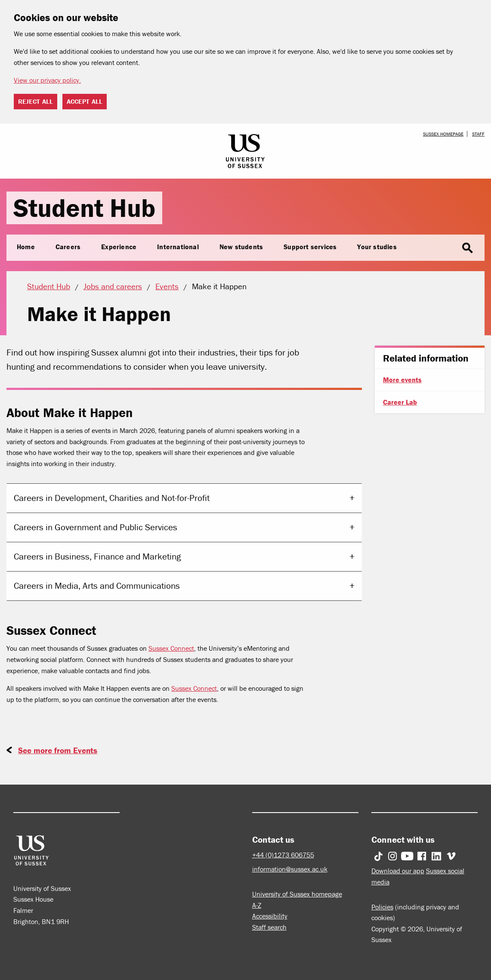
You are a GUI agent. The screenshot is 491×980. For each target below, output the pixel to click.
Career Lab (400, 402)
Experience (119, 247)
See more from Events (58, 750)
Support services (310, 247)
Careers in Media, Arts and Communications (97, 586)
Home (26, 247)
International (178, 247)
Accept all (85, 101)
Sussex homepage (443, 134)
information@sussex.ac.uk (290, 869)
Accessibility (270, 916)
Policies (382, 907)
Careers (68, 247)
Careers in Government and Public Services (96, 527)
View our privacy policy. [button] (47, 80)
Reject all (36, 101)
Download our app (398, 871)
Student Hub (84, 208)
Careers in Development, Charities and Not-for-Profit (112, 498)
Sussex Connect (171, 648)
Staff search (269, 927)
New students (241, 247)
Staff (478, 134)
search (467, 248)
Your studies (377, 247)
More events (402, 380)
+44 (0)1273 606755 (283, 855)
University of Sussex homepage (297, 894)
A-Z (257, 905)
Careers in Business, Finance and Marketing (97, 556)
